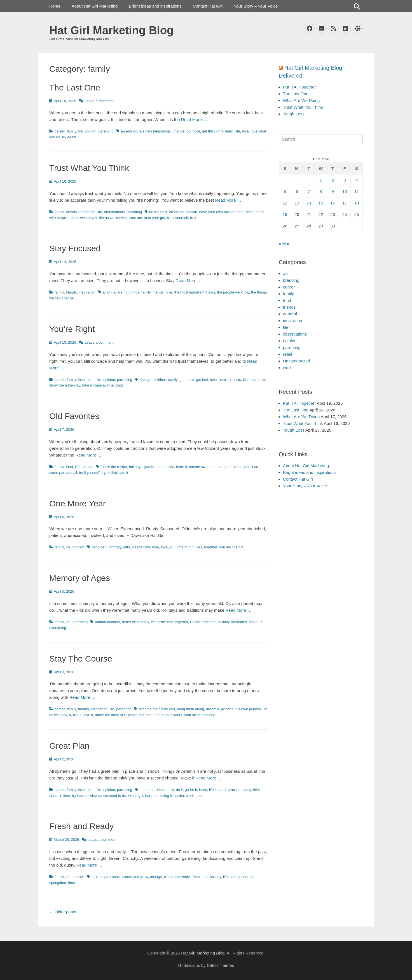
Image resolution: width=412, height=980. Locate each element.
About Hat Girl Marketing (95, 6)
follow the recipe (114, 467)
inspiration (87, 212)
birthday (115, 547)
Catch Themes (220, 965)
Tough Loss (294, 114)
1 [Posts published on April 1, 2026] (321, 180)
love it (88, 715)
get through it (213, 131)
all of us (109, 292)
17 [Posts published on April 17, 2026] (345, 203)
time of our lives (189, 547)
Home (55, 6)
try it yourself (89, 473)
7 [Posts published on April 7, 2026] (309, 191)
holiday (216, 877)
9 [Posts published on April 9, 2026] (333, 191)
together (211, 547)
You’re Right (72, 329)
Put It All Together (299, 87)
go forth (227, 709)
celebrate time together (169, 622)
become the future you (157, 709)
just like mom (155, 467)
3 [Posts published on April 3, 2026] (345, 180)
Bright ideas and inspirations (155, 6)
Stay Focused (75, 248)
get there (187, 380)
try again (69, 137)
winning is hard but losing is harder (156, 796)
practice (234, 790)
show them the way (65, 385)
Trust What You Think (89, 168)
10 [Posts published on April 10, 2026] (345, 191)
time (110, 385)
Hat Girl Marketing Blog (112, 30)
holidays (136, 467)
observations (114, 212)
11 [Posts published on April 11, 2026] (357, 191)
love (245, 131)
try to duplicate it (115, 473)
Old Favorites (74, 416)
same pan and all (63, 473)
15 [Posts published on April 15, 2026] (321, 203)
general (290, 314)
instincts (234, 380)
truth (194, 218)
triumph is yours (169, 715)
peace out (136, 715)
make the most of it (110, 715)
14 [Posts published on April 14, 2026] (309, 203)
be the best (158, 212)
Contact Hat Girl (208, 6)
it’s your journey (248, 709)
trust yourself (177, 218)
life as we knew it (83, 218)
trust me (135, 218)
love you (168, 547)
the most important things (195, 292)
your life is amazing (200, 715)
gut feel (202, 380)
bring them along (190, 709)
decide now (165, 790)
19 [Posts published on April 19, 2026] (285, 214)
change (179, 131)
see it (150, 715)
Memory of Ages (80, 578)
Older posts (63, 912)
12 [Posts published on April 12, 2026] (285, 203)
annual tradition (107, 622)
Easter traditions (203, 622)
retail (288, 354)
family (71, 131)
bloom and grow (135, 877)
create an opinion (183, 212)
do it (179, 790)
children (160, 380)
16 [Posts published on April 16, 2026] (333, 203)
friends (71, 212)
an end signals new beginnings (146, 131)
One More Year (78, 503)
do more (193, 131)
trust (119, 385)
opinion (90, 131)
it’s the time (141, 547)
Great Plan (69, 746)
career (60, 131)
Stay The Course (81, 659)
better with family (135, 622)
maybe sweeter (201, 467)
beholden (99, 547)
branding (291, 280)
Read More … (194, 119)
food (69, 467)
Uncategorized (297, 361)
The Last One (75, 88)
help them (218, 380)
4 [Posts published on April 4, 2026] (357, 180)
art (285, 273)
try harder (80, 796)
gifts (127, 547)
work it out (194, 796)
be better (147, 790)
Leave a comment (99, 101)
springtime (58, 883)
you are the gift (231, 547)
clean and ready (177, 877)
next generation (228, 467)
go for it (191, 790)
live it (77, 715)
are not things (128, 292)
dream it (213, 709)
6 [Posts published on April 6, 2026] (297, 191)
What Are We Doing (301, 100)
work (287, 368)
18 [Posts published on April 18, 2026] (357, 203)
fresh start (200, 877)
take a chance (94, 385)
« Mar (284, 244)
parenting (106, 131)
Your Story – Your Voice (256, 6)
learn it (182, 467)
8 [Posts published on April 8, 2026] (321, 191)
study (247, 790)
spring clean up (242, 877)
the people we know (233, 292)
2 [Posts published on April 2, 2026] (333, 180)
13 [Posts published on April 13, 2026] (297, 203)
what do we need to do (108, 796)
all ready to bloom (106, 877)
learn (229, 131)
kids (246, 380)
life (80, 131)
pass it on (251, 467)
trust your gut (154, 218)
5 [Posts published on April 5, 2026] (285, 191)
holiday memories (233, 622)
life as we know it (113, 218)
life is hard (217, 790)
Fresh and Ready (81, 826)
